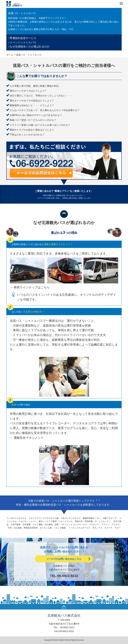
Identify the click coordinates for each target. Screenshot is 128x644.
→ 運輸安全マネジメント (27, 438)
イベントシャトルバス (23, 42)
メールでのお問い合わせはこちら (64, 559)
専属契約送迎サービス (23, 38)
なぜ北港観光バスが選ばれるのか (30, 47)
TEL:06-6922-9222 (64, 576)
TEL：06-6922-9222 (64, 627)
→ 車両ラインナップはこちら (30, 287)
